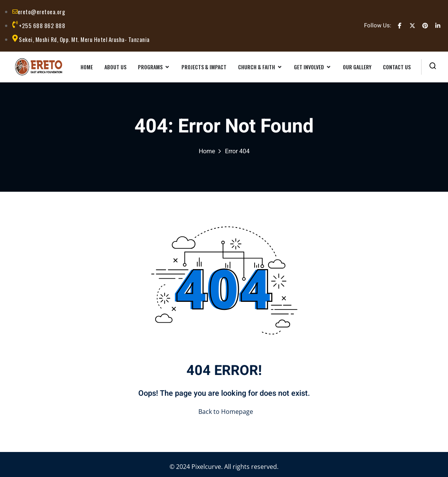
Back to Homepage (224, 412)
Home (207, 151)
